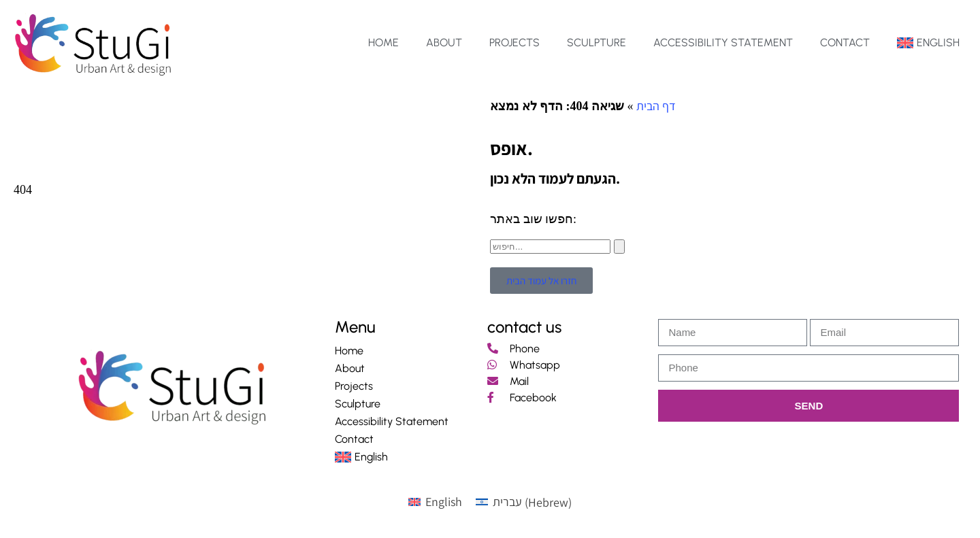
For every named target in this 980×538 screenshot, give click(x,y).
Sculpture (597, 43)
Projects (514, 43)
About (444, 43)
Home (383, 43)
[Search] (619, 247)
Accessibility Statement (723, 43)
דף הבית (656, 106)
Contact (845, 43)
